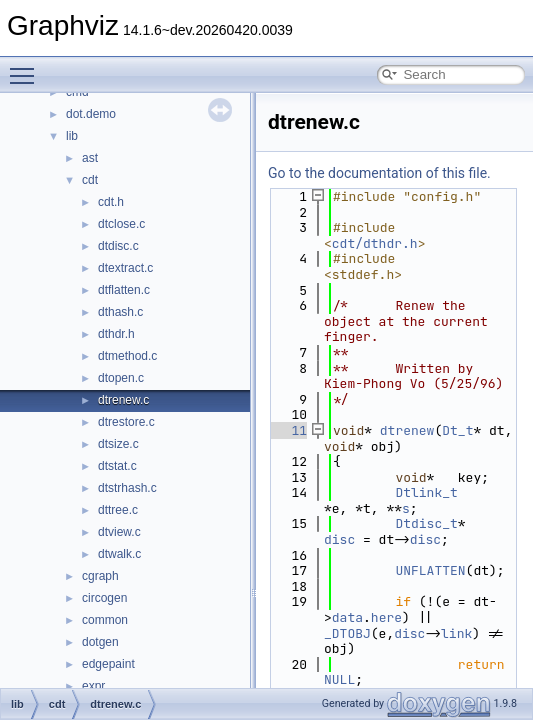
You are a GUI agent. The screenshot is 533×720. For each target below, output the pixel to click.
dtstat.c (117, 466)
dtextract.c (125, 268)
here (386, 617)
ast (90, 158)
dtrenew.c (123, 400)
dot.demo (91, 114)
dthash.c (120, 312)
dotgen (100, 642)
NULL (339, 679)
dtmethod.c (127, 356)
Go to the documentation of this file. (379, 173)
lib (72, 136)
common (105, 620)
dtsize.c (118, 444)
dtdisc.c (118, 246)
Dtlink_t (426, 492)
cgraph (100, 576)
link (456, 633)
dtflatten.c (124, 290)
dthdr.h (116, 334)
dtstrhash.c (127, 488)
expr (93, 686)
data (347, 617)
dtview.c (119, 532)
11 (287, 430)
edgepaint (108, 664)
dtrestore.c (126, 422)
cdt (90, 180)
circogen (104, 598)
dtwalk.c (119, 554)
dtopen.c (121, 378)
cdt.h (111, 202)
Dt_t (457, 430)
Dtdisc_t (426, 523)
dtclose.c (121, 224)
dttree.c (118, 510)
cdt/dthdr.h (375, 243)
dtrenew (407, 430)
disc (339, 539)
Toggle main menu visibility (27, 67)
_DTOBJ (347, 633)
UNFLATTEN (430, 570)
